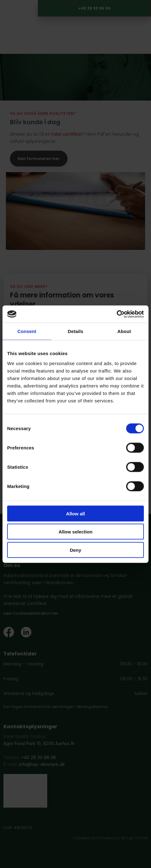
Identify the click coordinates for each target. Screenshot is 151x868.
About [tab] (124, 331)
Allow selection (75, 532)
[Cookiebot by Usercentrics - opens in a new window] (117, 314)
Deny (76, 550)
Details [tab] (75, 331)
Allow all (76, 513)
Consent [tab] (27, 331)
